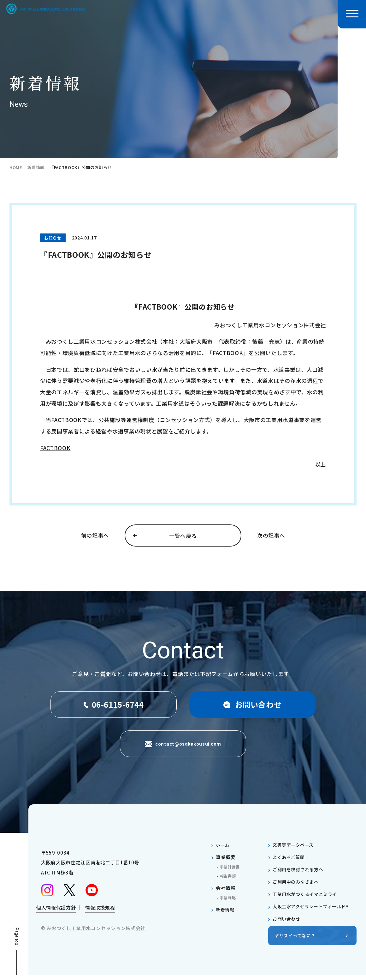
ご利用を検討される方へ (300, 874)
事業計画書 (231, 871)
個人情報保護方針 (56, 914)
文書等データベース (295, 849)
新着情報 (36, 167)
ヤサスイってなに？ (297, 940)
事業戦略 (229, 902)
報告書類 (229, 880)
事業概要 (226, 861)
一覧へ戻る (183, 538)
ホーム (223, 849)
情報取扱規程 (100, 914)
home (16, 167)
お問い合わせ (287, 923)
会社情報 (226, 892)
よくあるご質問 (290, 861)
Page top (16, 941)
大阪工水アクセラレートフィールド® (314, 911)
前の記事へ (95, 538)
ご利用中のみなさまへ (297, 886)
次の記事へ (271, 538)
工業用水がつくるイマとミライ (307, 898)
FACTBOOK (55, 448)
